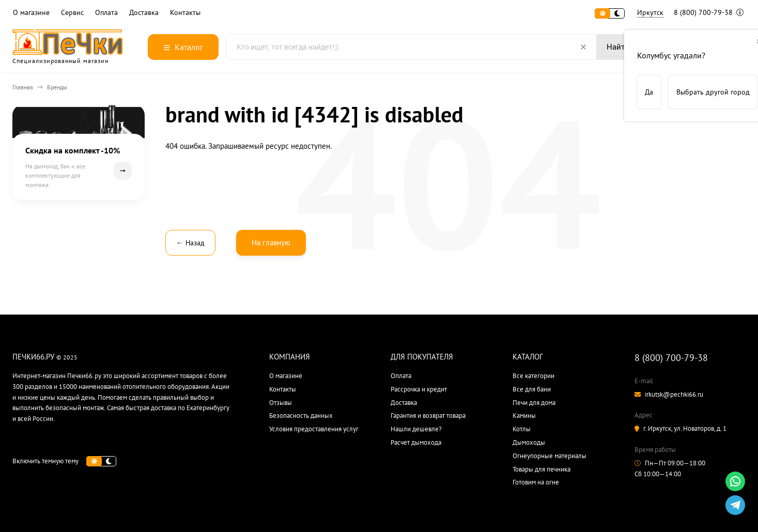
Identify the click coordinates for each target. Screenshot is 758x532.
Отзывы (281, 403)
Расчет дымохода (416, 442)
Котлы (522, 429)
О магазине (31, 13)
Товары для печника (542, 469)
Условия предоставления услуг (314, 429)
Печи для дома (534, 403)
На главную (271, 242)
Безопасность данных (301, 416)
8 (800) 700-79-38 (709, 12)
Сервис (72, 13)
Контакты (185, 13)
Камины (524, 416)
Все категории (533, 376)
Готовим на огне (536, 482)
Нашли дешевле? (416, 429)
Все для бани (532, 389)
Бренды (57, 87)
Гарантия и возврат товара (428, 416)
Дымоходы (529, 442)
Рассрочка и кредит (419, 389)
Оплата (106, 13)
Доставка (144, 13)
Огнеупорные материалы (550, 456)
